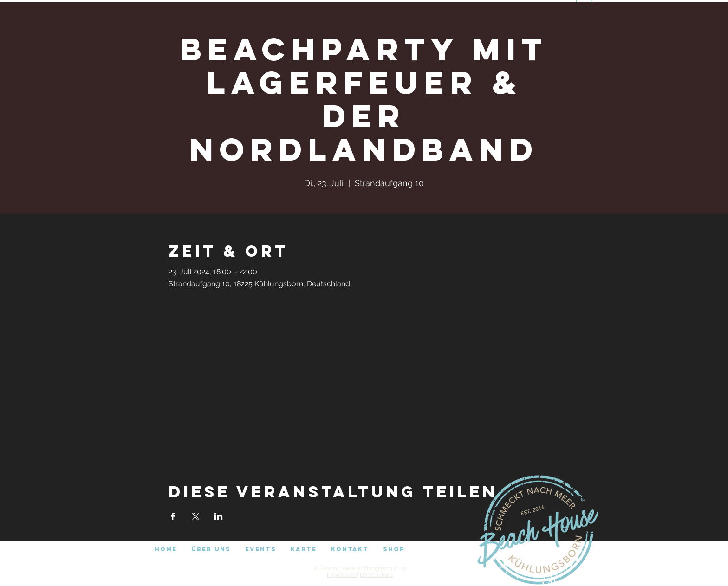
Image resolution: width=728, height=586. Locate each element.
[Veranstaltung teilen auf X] (196, 516)
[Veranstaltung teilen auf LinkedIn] (218, 516)
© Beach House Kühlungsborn (353, 568)
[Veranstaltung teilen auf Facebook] (173, 516)
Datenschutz (376, 575)
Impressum (342, 575)
